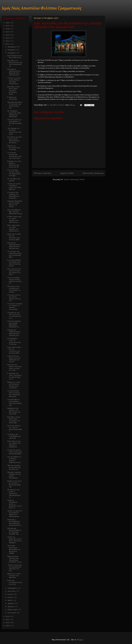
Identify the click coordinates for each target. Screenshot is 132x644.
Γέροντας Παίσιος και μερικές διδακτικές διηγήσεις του (14, 324)
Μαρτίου (11, 607)
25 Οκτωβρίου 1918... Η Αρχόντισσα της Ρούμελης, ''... (14, 341)
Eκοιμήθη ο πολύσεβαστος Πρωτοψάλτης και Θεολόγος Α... (15, 522)
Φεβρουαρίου (13, 610)
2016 (8, 35)
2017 (8, 32)
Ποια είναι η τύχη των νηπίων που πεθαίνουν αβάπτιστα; (14, 444)
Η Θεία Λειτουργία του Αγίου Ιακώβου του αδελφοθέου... (14, 219)
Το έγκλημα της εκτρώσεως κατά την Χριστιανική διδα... (14, 254)
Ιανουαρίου (12, 613)
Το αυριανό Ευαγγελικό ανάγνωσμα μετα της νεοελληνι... (15, 155)
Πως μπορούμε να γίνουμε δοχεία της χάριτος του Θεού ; (14, 272)
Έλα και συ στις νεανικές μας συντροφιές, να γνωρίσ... (14, 289)
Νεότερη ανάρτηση (42, 173)
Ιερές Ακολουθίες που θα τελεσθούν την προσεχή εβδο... (14, 237)
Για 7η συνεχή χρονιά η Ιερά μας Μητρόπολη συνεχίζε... (14, 173)
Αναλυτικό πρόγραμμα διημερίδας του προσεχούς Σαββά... (14, 549)
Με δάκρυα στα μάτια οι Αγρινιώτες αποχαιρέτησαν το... (14, 493)
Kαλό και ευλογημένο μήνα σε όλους (15, 582)
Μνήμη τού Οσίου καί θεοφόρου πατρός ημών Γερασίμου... (14, 385)
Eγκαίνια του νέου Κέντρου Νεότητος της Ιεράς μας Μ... (14, 164)
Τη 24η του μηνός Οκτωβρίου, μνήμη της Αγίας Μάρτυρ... (14, 186)
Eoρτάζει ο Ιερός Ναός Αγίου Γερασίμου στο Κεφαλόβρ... (14, 420)
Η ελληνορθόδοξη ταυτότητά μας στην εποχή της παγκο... (14, 263)
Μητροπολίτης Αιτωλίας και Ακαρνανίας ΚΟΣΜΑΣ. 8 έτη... (15, 559)
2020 (8, 23)
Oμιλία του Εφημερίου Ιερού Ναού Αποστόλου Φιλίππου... (15, 540)
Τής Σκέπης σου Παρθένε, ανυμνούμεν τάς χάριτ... (14, 131)
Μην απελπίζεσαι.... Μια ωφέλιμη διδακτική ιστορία (15, 212)
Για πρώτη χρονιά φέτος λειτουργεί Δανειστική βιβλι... (15, 452)
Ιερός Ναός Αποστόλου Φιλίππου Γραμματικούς (42, 8)
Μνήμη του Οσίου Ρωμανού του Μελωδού (14, 576)
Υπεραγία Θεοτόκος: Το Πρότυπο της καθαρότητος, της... (15, 105)
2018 (8, 29)
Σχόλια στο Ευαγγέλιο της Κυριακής (14, 148)
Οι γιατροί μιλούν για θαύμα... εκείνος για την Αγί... (14, 298)
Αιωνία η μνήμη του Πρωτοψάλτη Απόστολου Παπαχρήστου (15, 514)
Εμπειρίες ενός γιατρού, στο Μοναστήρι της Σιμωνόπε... (14, 411)
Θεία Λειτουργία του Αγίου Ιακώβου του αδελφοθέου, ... (14, 228)
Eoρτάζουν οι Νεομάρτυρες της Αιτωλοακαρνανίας (15, 63)
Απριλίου (11, 603)
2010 (8, 623)
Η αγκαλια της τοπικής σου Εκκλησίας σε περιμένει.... (13, 195)
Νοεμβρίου (12, 50)
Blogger (80, 640)
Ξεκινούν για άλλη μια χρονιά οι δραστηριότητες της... (14, 484)
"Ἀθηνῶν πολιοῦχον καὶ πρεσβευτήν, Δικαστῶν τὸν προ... (15, 568)
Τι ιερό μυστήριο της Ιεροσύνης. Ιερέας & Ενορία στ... (14, 280)
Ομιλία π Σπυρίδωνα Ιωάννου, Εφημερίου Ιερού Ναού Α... (15, 504)
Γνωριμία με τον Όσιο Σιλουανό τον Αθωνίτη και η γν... (14, 315)
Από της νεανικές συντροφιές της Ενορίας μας (14, 467)
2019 (8, 26)
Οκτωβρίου (12, 53)
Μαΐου (10, 600)
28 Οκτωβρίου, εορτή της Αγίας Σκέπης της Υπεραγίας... (14, 114)
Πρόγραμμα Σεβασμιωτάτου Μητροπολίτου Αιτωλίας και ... (14, 72)
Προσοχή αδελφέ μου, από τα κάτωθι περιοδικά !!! (15, 428)
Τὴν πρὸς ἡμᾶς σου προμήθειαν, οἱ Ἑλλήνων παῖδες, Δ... (15, 122)
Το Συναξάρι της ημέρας (14, 180)
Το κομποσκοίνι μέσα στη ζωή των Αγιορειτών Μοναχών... (14, 394)
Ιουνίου (11, 597)
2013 (8, 44)
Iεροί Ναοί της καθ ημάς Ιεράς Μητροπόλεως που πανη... (14, 140)
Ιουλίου (11, 594)
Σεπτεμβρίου (13, 588)
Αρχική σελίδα (67, 173)
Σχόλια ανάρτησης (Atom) (74, 179)
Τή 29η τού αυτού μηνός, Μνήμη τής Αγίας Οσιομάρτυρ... (14, 81)
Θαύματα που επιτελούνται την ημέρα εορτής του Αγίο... (14, 367)
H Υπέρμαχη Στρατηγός (12, 98)
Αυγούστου (12, 591)
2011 (8, 620)
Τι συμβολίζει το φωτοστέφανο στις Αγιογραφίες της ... (15, 402)
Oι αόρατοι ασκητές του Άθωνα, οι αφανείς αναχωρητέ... (15, 306)
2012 (8, 616)
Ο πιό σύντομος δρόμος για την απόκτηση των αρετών (14, 359)
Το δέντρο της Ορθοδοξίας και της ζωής (14, 436)
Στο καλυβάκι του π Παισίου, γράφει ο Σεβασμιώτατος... (14, 460)
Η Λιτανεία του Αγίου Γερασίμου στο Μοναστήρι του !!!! (14, 376)
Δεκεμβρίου (12, 47)
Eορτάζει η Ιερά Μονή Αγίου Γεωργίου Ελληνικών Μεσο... (13, 90)
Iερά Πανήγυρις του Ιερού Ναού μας (15, 57)
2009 (8, 626)
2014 (8, 41)
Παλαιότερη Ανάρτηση (93, 173)
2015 (8, 38)
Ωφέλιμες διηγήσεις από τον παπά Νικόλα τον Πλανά (15, 204)
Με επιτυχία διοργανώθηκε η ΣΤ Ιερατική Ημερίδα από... (14, 531)
